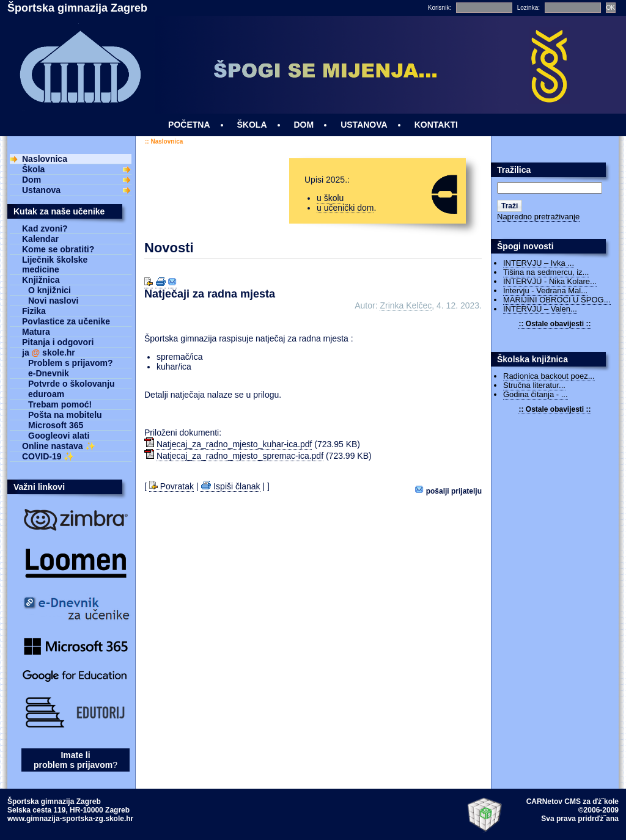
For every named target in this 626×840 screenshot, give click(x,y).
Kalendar (40, 239)
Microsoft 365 (56, 425)
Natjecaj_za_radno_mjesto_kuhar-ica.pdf (234, 444)
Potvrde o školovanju (72, 384)
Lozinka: (528, 8)
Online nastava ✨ (59, 446)
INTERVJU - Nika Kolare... (550, 281)
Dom (31, 180)
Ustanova (41, 190)
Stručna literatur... (534, 385)
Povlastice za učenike (66, 321)
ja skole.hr (49, 352)
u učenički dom (345, 208)
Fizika (34, 311)
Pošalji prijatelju (448, 490)
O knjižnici (50, 290)
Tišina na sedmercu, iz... (546, 272)
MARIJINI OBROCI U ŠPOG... (557, 300)
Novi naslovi (53, 301)
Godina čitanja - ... (536, 394)
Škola (33, 169)
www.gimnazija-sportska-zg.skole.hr (70, 819)
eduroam (46, 394)
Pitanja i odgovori (58, 342)
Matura (36, 332)
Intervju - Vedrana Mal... (545, 290)
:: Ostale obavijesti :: (554, 324)
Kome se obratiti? (58, 249)
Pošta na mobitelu (65, 415)
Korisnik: (440, 8)
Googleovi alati (59, 436)
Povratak (171, 486)
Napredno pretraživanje (538, 217)
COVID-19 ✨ (48, 456)
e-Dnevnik (49, 373)
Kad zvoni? (45, 228)
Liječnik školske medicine (55, 265)
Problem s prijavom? (70, 363)
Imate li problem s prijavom (73, 760)
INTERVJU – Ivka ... (539, 263)
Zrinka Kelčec (406, 305)
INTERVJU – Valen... (540, 309)
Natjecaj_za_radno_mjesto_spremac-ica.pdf (240, 456)
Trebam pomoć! (60, 404)
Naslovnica (167, 141)
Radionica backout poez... (549, 376)
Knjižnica (41, 280)
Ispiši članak (230, 486)
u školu (330, 198)
